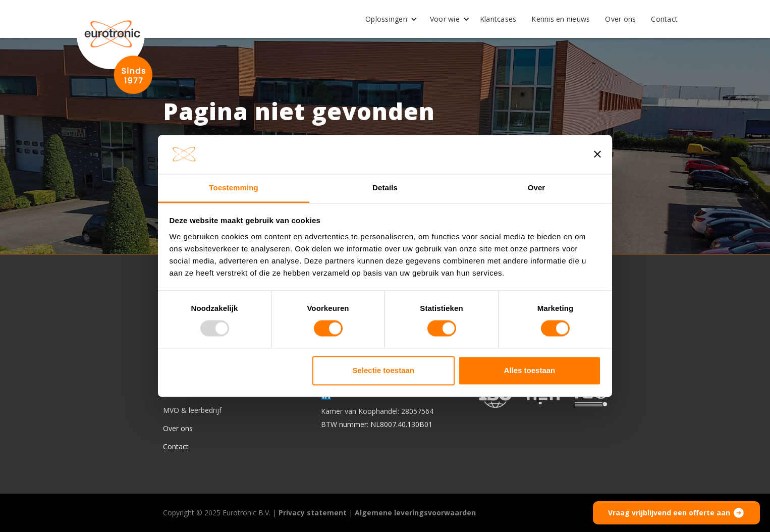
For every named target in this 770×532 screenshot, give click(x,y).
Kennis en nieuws (561, 19)
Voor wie (445, 19)
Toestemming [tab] (234, 188)
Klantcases (498, 19)
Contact (664, 19)
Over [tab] (537, 188)
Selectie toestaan (384, 370)
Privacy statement (313, 513)
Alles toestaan (530, 370)
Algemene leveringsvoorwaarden (415, 513)
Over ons (620, 19)
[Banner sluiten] (597, 154)
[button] (388, 19)
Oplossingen (386, 19)
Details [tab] (385, 188)
